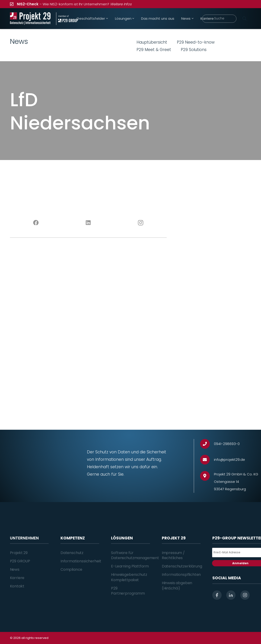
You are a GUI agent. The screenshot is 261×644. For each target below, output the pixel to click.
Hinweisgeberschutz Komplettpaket (129, 577)
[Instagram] (141, 223)
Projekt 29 (19, 553)
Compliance (71, 569)
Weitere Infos (121, 4)
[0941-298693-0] (207, 444)
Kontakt (17, 586)
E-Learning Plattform (130, 566)
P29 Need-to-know (196, 42)
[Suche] (219, 19)
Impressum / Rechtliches (173, 555)
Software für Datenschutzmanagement (135, 555)
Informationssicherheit (81, 561)
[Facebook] (36, 223)
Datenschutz (72, 553)
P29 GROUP (20, 561)
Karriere (17, 578)
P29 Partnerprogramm (128, 591)
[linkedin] (231, 595)
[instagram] (245, 595)
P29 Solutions (194, 50)
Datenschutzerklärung (182, 566)
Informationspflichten (181, 575)
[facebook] (217, 595)
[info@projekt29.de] (207, 460)
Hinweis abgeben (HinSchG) (177, 585)
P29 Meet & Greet (154, 50)
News (15, 569)
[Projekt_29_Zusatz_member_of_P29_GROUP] (67, 19)
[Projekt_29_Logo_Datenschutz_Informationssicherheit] (30, 19)
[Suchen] (245, 19)
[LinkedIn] (88, 223)
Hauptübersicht (152, 42)
